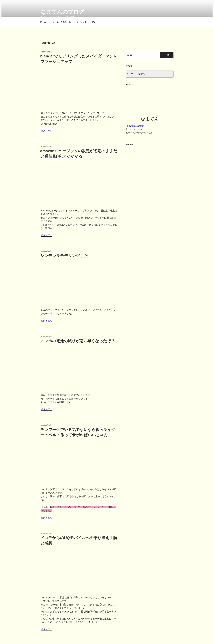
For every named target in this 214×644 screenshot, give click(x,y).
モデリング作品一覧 (61, 22)
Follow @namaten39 (135, 126)
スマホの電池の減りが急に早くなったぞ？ (78, 341)
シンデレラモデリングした (64, 256)
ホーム (43, 22)
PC (94, 22)
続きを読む (46, 131)
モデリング (81, 22)
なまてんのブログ (62, 12)
